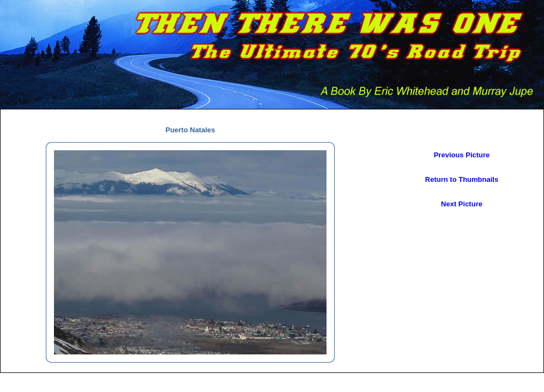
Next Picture (462, 204)
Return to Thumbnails (462, 179)
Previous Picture (462, 155)
